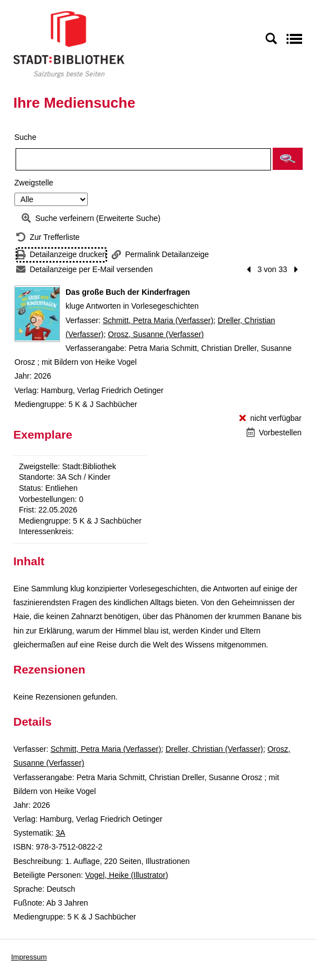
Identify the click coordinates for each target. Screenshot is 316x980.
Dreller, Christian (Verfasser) (214, 749)
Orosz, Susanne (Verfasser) (156, 334)
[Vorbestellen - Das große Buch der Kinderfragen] (274, 433)
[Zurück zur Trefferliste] (48, 237)
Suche (26, 137)
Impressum (29, 957)
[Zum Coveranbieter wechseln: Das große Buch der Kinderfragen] (37, 314)
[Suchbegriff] (143, 159)
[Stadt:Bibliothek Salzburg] (69, 44)
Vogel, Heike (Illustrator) (126, 875)
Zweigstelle (34, 183)
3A (60, 833)
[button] (288, 159)
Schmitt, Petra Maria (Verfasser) (158, 320)
